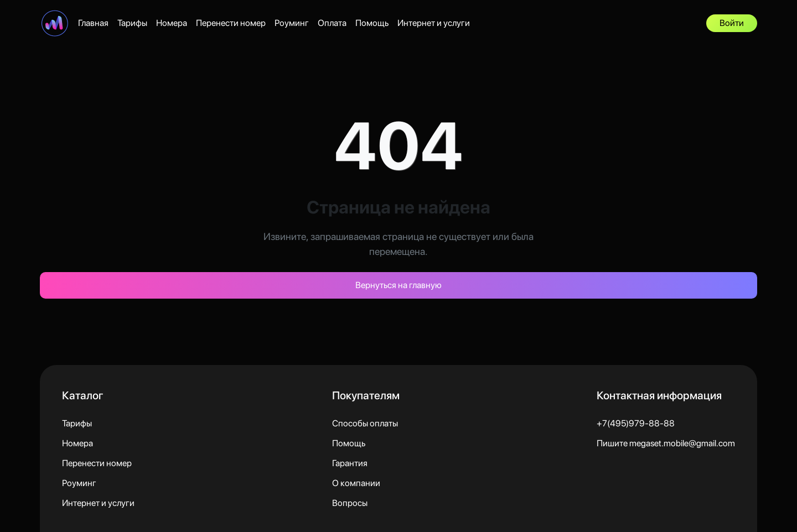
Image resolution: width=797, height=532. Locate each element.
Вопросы (350, 503)
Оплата (332, 23)
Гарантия (350, 463)
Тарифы (132, 23)
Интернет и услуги (434, 23)
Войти (732, 23)
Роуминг (292, 23)
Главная (93, 23)
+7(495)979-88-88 (636, 423)
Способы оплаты (365, 423)
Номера (172, 23)
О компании (356, 483)
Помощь (372, 23)
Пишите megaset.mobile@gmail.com (666, 443)
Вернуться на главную (398, 285)
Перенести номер (231, 23)
